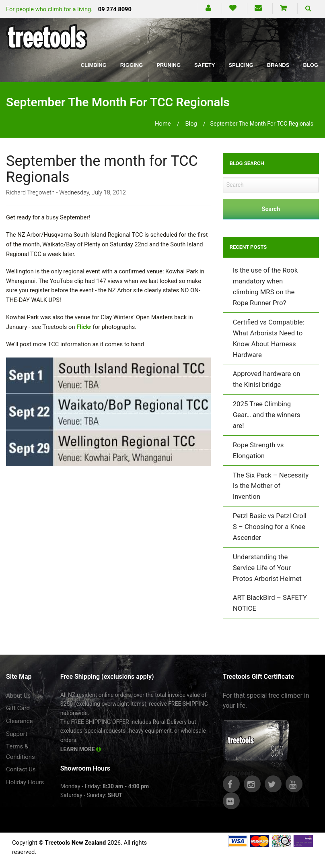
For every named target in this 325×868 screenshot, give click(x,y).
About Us (18, 696)
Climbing (94, 65)
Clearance (20, 721)
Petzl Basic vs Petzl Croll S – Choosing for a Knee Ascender (270, 527)
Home (163, 124)
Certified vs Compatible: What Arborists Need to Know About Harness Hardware (269, 338)
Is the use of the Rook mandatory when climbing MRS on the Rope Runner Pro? (265, 286)
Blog (311, 65)
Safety (205, 65)
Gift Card (18, 708)
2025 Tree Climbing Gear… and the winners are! (267, 415)
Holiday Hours (25, 782)
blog (191, 124)
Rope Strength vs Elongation (258, 450)
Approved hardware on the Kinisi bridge (267, 379)
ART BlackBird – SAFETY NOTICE (270, 603)
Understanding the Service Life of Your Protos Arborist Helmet (267, 568)
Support (17, 734)
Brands (278, 65)
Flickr (84, 327)
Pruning (169, 65)
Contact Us (21, 769)
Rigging (132, 65)
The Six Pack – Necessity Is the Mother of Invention (271, 486)
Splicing (241, 65)
